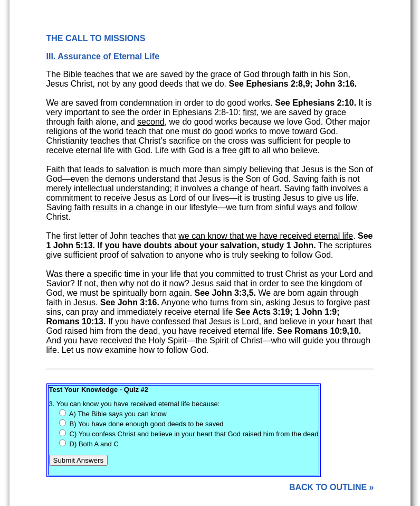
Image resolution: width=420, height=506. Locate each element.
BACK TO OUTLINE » (332, 487)
